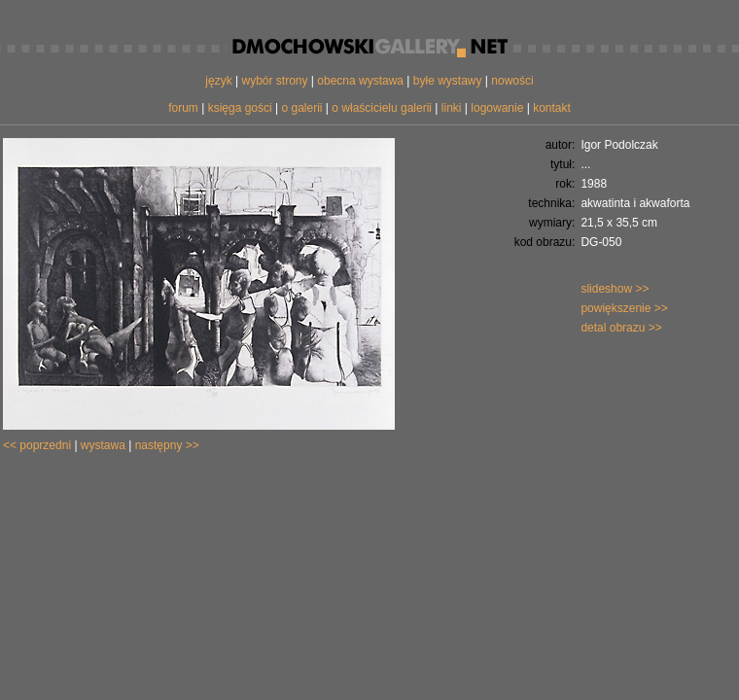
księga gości (240, 108)
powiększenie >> (624, 308)
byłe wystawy (448, 81)
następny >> (167, 445)
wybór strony (274, 81)
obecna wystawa (360, 81)
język (218, 81)
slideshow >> (615, 289)
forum (183, 108)
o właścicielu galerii (382, 108)
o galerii (301, 108)
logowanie (497, 108)
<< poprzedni (37, 445)
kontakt (552, 108)
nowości (512, 81)
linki (452, 108)
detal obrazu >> (621, 328)
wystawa (103, 445)
